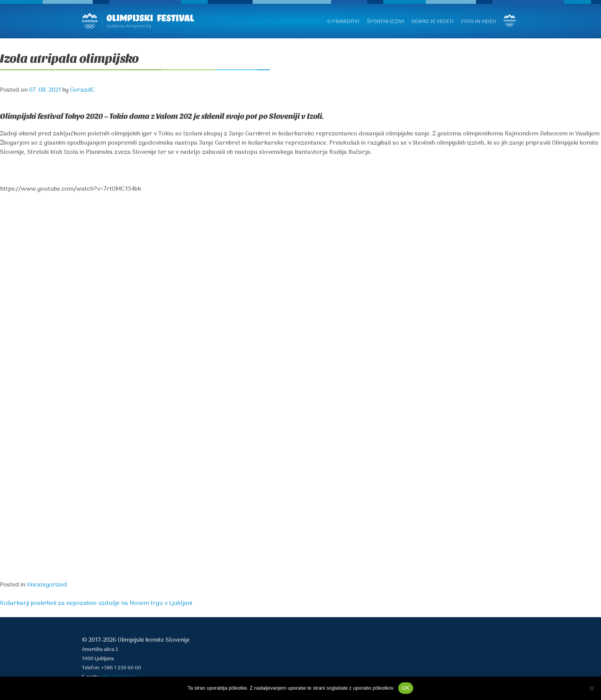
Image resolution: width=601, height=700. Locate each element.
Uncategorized (47, 585)
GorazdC (83, 90)
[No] (591, 688)
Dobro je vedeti (433, 22)
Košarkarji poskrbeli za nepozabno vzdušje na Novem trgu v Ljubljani (96, 603)
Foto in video (479, 22)
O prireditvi (343, 22)
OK (406, 688)
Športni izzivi (385, 22)
